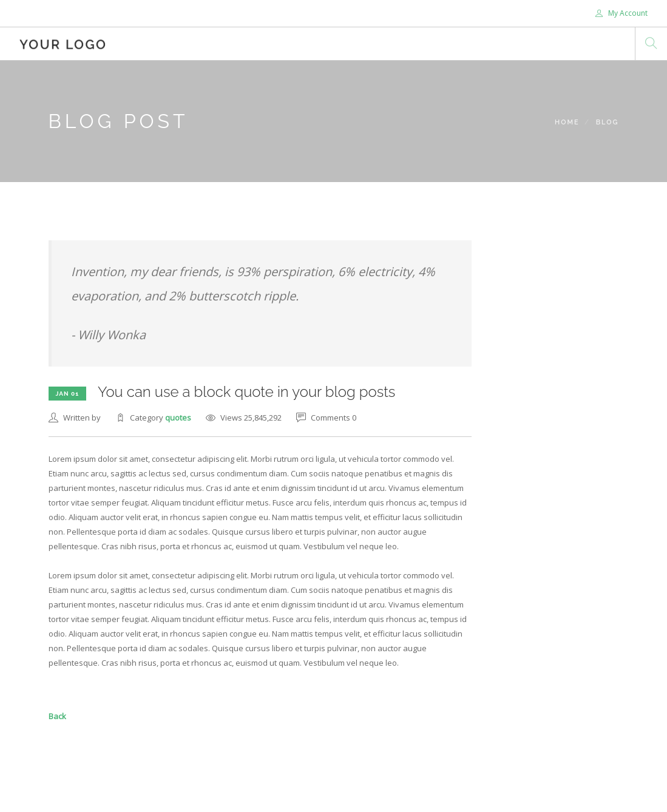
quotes (178, 418)
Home (567, 122)
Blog (608, 122)
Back (57, 716)
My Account (621, 13)
